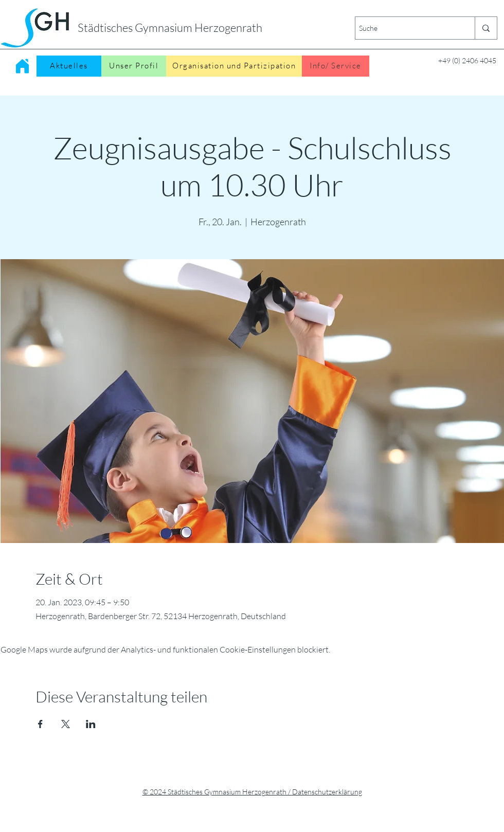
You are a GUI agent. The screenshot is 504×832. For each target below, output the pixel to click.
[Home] (22, 66)
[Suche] (406, 28)
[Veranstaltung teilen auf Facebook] (40, 724)
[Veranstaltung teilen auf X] (66, 724)
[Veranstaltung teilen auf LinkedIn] (91, 724)
